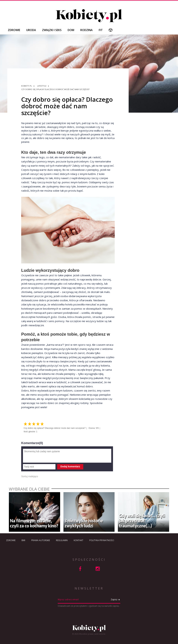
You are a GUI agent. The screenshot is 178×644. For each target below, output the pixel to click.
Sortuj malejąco (30, 476)
